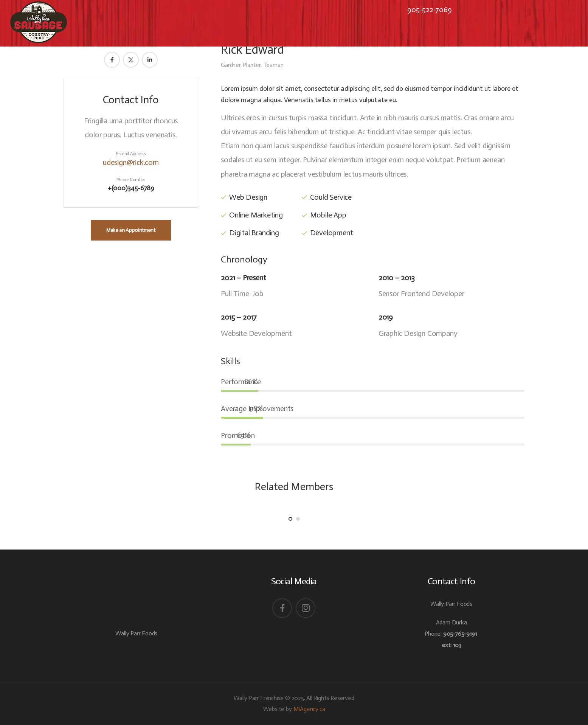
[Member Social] (112, 60)
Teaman (273, 65)
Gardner (231, 65)
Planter (252, 65)
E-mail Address (131, 154)
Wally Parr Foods (136, 633)
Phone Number (131, 180)
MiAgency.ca (309, 709)
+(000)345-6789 (131, 188)
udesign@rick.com (131, 162)
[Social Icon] (282, 608)
